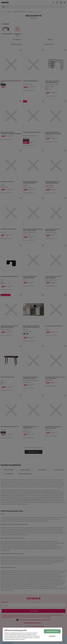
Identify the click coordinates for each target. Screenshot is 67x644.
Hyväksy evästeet (52, 631)
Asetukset (52, 636)
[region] (32, 634)
